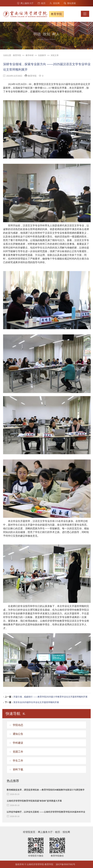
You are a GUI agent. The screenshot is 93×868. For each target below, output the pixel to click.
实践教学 (42, 55)
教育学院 (17, 55)
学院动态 (18, 725)
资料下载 (18, 770)
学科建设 (18, 743)
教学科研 (30, 55)
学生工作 (18, 761)
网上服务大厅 (25, 3)
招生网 (55, 3)
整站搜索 (70, 3)
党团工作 (18, 752)
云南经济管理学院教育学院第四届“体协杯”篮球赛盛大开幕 (34, 801)
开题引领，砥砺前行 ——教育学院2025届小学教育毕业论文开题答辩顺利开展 (50, 697)
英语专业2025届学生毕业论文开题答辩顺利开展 (36, 702)
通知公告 (18, 734)
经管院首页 (29, 832)
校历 (42, 3)
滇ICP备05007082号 (66, 864)
